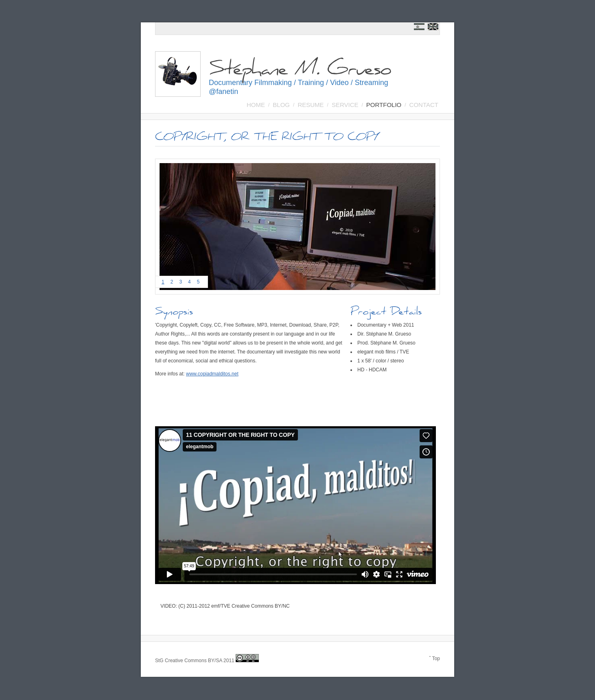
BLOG (281, 105)
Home (256, 105)
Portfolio (384, 105)
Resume (311, 105)
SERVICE (345, 105)
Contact (424, 105)
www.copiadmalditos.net (212, 374)
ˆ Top (435, 659)
